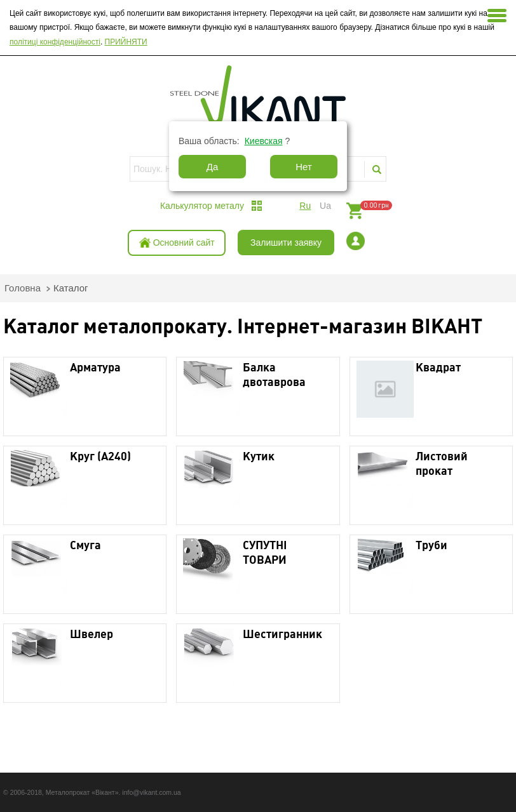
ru (305, 206)
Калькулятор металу (202, 206)
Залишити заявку (286, 243)
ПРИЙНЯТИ (126, 42)
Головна (23, 288)
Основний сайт (184, 243)
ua (325, 206)
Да (213, 167)
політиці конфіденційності (55, 42)
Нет (304, 167)
